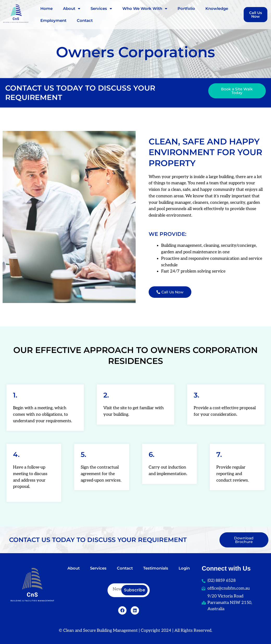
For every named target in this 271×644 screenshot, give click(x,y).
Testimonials (156, 568)
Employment (53, 20)
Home (46, 8)
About (72, 9)
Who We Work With (145, 9)
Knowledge (217, 8)
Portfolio (186, 8)
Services (101, 9)
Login (184, 568)
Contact (85, 20)
